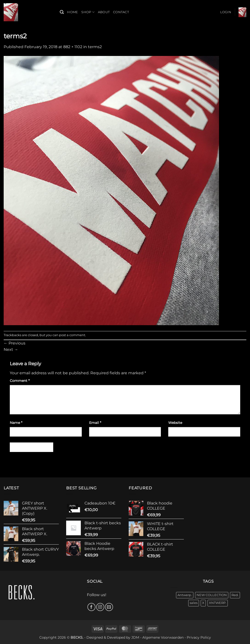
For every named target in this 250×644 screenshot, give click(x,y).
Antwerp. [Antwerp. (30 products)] (185, 595)
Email (95, 423)
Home (73, 12)
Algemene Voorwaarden (163, 637)
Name (16, 423)
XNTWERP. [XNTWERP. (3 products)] (218, 603)
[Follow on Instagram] (100, 607)
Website (175, 423)
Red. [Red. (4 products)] (235, 595)
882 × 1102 (73, 47)
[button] (62, 12)
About (104, 12)
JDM (135, 637)
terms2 (95, 47)
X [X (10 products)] (203, 603)
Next (11, 349)
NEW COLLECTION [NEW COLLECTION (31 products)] (212, 595)
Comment (20, 381)
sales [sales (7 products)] (194, 603)
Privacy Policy (199, 637)
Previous (15, 343)
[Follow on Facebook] (91, 607)
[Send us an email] (109, 607)
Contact (121, 12)
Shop (88, 12)
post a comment (72, 335)
